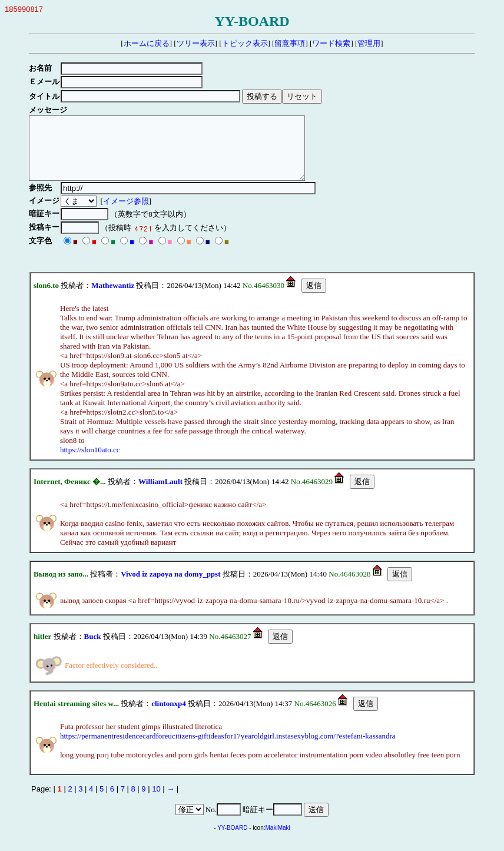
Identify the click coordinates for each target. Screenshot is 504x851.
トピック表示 (245, 43)
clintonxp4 (169, 716)
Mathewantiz (113, 298)
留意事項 (290, 43)
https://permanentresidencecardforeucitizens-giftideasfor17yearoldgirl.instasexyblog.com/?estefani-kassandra (228, 748)
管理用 (369, 43)
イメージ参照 (128, 213)
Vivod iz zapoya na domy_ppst (170, 586)
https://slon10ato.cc (90, 462)
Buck (93, 649)
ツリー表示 (196, 43)
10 (156, 801)
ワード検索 (331, 43)
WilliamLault (160, 494)
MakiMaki (278, 840)
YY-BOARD (232, 840)
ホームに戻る (147, 43)
